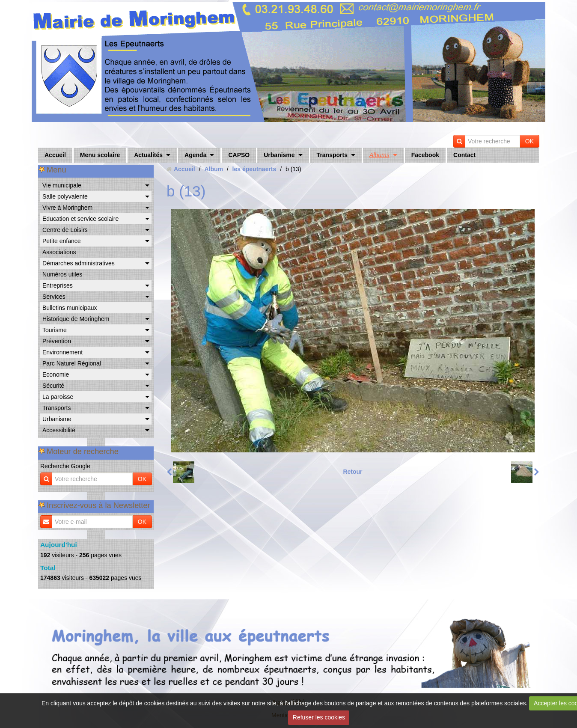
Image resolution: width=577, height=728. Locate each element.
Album (214, 169)
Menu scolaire (100, 155)
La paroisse (58, 397)
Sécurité (53, 386)
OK (529, 141)
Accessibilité (59, 430)
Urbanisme (279, 155)
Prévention (57, 341)
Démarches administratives (79, 263)
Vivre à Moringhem (67, 208)
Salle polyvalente (65, 196)
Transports (332, 155)
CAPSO (239, 155)
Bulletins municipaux (70, 308)
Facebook (425, 155)
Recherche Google (65, 466)
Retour (352, 472)
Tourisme (55, 330)
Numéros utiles (62, 274)
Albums (379, 155)
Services (54, 297)
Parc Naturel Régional (72, 363)
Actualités (148, 155)
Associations (59, 252)
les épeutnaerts (254, 169)
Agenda (195, 155)
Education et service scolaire (80, 219)
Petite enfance (62, 241)
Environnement (62, 352)
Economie (56, 374)
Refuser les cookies (319, 717)
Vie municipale (62, 185)
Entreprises (58, 285)
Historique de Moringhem (76, 319)
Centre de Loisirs (65, 230)
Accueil (55, 155)
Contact (464, 155)
